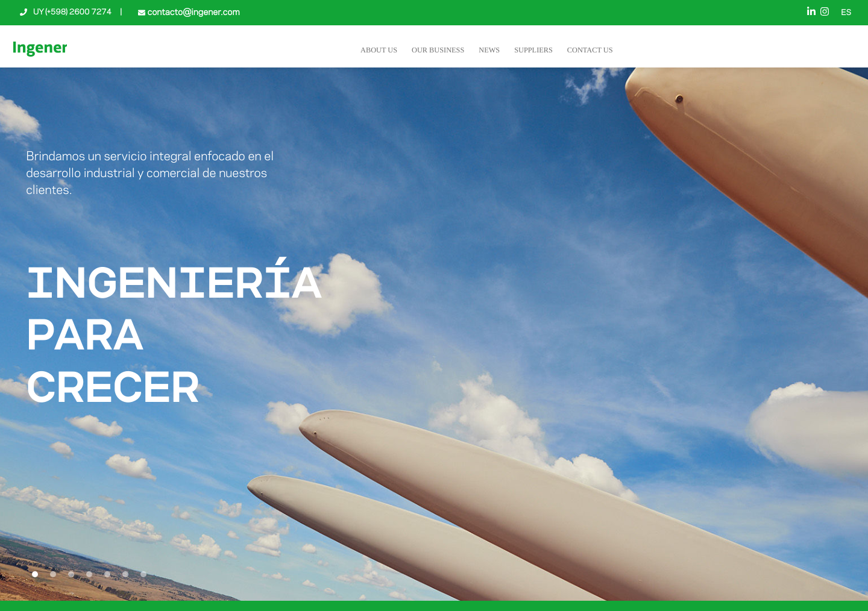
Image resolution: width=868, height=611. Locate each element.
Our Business (438, 50)
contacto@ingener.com (192, 13)
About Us (379, 50)
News (489, 50)
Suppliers (533, 50)
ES (846, 13)
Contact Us (590, 50)
